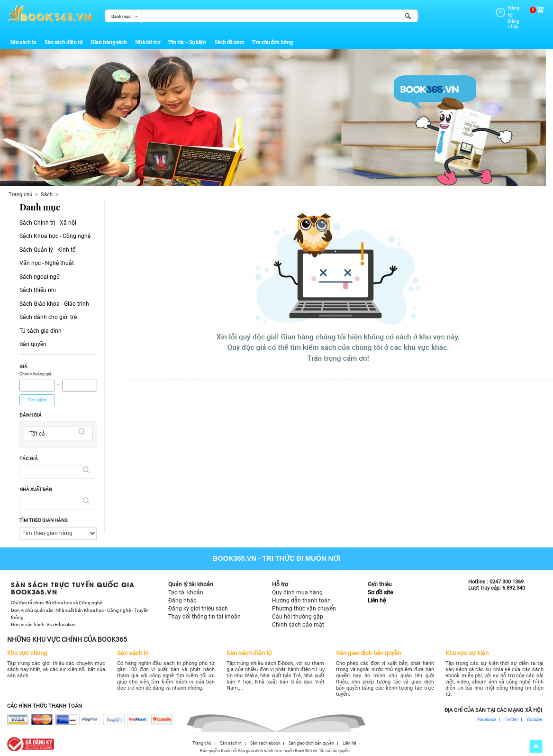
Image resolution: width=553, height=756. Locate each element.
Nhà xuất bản (36, 486)
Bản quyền (33, 341)
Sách (47, 191)
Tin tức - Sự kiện (187, 40)
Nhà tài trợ (148, 40)
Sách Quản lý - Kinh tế (47, 246)
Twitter (511, 717)
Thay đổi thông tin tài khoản (204, 613)
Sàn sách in (23, 40)
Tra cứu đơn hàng (272, 40)
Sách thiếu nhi (38, 287)
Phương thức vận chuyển (304, 605)
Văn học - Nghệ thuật (47, 260)
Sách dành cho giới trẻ (48, 314)
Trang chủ (20, 191)
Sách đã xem (229, 40)
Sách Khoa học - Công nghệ (55, 233)
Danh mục (121, 16)
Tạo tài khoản (186, 589)
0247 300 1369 (507, 579)
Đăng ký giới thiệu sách (198, 605)
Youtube (534, 717)
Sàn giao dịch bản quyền (311, 740)
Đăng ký (504, 8)
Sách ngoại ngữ (40, 273)
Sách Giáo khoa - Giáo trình (54, 301)
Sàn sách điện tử (63, 40)
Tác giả (29, 455)
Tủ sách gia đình (41, 328)
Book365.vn (235, 555)
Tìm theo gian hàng (44, 517)
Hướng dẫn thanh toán (301, 597)
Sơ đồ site (380, 589)
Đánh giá (31, 412)
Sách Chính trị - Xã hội (48, 219)
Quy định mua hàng (297, 589)
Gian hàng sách (109, 40)
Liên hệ (377, 597)
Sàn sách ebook (265, 740)
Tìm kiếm (37, 396)
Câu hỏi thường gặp (298, 613)
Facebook (487, 717)
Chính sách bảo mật (298, 621)
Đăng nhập (507, 14)
